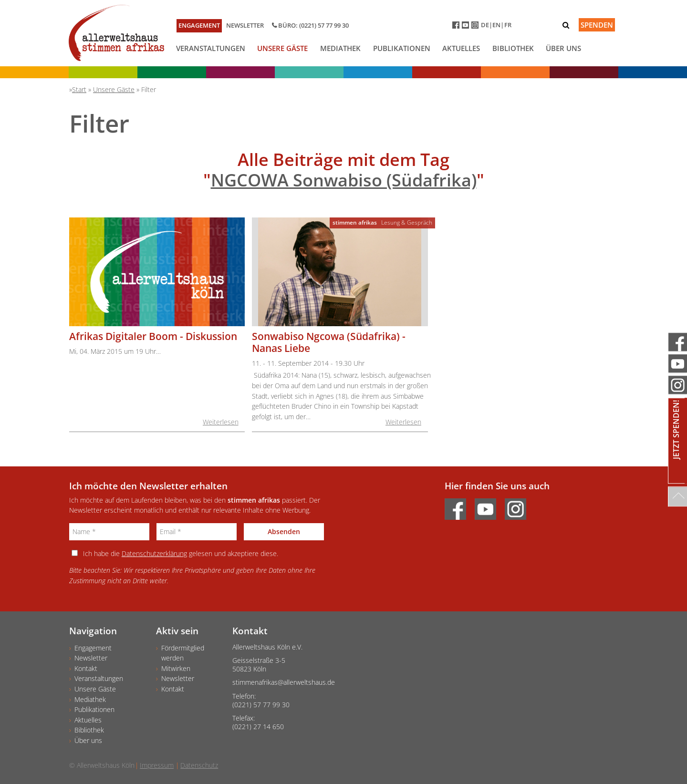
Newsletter (245, 25)
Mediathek (340, 48)
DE (485, 25)
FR (508, 25)
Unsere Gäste (282, 48)
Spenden (597, 25)
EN (496, 25)
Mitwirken (176, 668)
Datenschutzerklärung (154, 553)
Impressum (157, 765)
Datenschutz (199, 765)
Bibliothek (513, 48)
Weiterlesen (221, 422)
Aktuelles (461, 48)
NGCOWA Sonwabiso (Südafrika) (344, 180)
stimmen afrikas (355, 222)
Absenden (284, 531)
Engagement (199, 25)
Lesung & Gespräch (407, 222)
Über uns (563, 48)
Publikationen (402, 48)
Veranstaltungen (211, 48)
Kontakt (86, 668)
